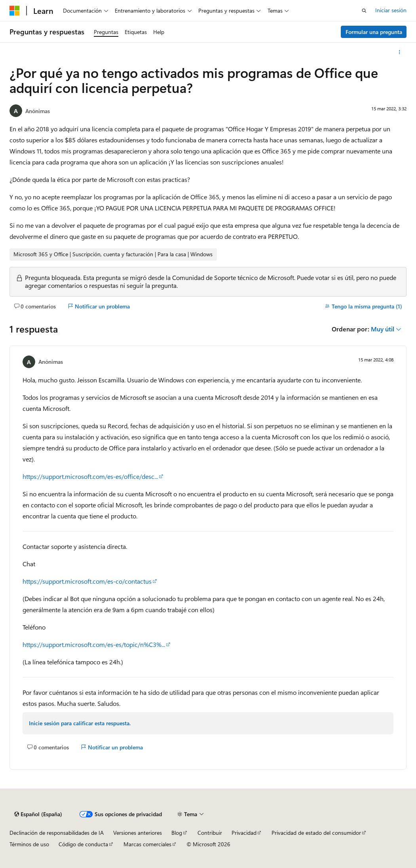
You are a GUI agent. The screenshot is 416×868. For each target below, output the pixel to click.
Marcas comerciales (147, 844)
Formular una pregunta (374, 32)
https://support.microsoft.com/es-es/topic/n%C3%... (94, 644)
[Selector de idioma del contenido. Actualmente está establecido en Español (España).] (38, 814)
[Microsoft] (15, 11)
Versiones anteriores (138, 833)
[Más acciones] (400, 52)
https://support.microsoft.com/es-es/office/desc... (90, 476)
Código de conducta (83, 844)
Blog (177, 833)
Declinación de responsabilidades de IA (57, 833)
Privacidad (244, 833)
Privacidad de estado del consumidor (316, 833)
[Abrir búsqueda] (364, 11)
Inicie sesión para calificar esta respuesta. (80, 723)
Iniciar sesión (391, 10)
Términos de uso (29, 844)
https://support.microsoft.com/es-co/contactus (87, 581)
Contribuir (210, 833)
